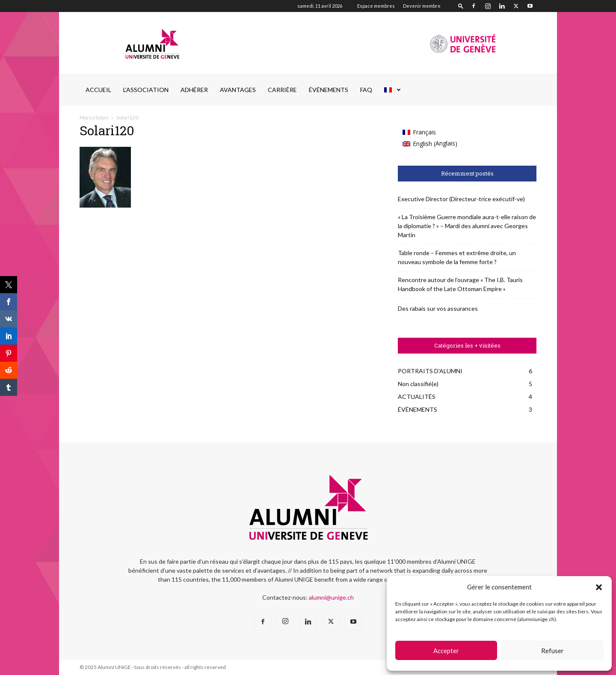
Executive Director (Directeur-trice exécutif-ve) (461, 199)
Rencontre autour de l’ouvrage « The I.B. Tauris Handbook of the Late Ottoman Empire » (460, 284)
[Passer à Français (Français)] (430, 132)
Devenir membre (422, 6)
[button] (599, 587)
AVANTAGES (238, 90)
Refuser (552, 651)
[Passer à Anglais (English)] (430, 144)
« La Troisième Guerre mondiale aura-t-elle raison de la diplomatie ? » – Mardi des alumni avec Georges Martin (467, 226)
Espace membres (376, 6)
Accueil (98, 90)
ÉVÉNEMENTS (329, 90)
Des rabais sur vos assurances (438, 308)
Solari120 (107, 130)
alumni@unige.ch (331, 597)
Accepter (446, 651)
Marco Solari (94, 117)
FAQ (366, 90)
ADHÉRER (194, 90)
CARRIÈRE (282, 90)
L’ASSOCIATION (146, 90)
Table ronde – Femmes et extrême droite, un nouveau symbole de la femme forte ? (457, 257)
